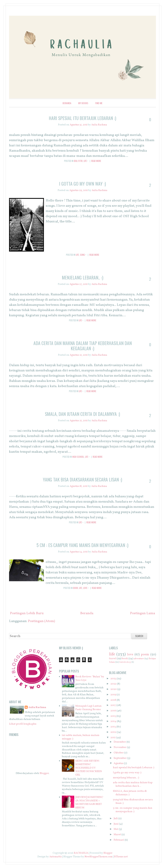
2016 (113, 711)
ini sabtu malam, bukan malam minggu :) (81, 737)
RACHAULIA (81, 853)
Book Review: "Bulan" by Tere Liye (90, 678)
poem (145, 655)
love (85, 588)
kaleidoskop (125, 662)
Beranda (67, 103)
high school (78, 457)
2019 (113, 695)
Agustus (118, 763)
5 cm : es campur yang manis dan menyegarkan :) (82, 545)
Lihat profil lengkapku (23, 724)
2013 (113, 727)
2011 (113, 738)
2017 (113, 705)
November (120, 747)
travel (113, 659)
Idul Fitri (78, 161)
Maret (117, 835)
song (82, 255)
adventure (139, 659)
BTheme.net (121, 857)
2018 (113, 700)
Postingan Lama (143, 613)
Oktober (119, 753)
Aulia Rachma (37, 708)
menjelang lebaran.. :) (83, 277)
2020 (114, 689)
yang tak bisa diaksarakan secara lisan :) (82, 479)
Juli (116, 819)
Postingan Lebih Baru (27, 613)
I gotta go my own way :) (82, 184)
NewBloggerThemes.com (99, 857)
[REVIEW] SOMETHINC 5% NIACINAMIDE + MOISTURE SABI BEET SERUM (89, 802)
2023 (113, 679)
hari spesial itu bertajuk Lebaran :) (82, 118)
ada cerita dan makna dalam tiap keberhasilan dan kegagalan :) (83, 346)
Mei (116, 829)
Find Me (99, 103)
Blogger (44, 773)
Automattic (56, 857)
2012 (113, 732)
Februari (119, 840)
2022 (113, 684)
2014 (113, 721)
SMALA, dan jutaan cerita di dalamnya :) (82, 414)
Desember (120, 742)
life (85, 161)
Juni (116, 824)
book (76, 588)
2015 (113, 716)
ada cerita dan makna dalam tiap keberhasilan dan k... (133, 784)
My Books (83, 103)
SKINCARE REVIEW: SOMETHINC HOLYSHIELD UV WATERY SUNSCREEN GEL (89, 768)
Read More (96, 161)
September (120, 758)
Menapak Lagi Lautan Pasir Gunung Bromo (88, 708)
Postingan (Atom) (41, 621)
